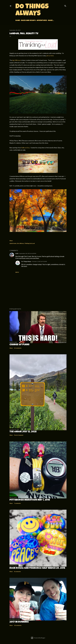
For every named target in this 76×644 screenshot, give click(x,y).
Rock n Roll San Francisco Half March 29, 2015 (37, 568)
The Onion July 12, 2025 (23, 432)
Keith (17, 253)
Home (18, 21)
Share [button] (11, 241)
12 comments (18, 348)
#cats (15, 243)
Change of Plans (19, 345)
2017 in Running (19, 622)
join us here (50, 56)
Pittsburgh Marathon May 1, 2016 (30, 500)
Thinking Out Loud (29, 243)
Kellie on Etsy (25, 148)
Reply (17, 272)
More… (51, 21)
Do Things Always (32, 10)
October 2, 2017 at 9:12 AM (39, 261)
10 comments (18, 625)
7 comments (17, 503)
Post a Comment (19, 435)
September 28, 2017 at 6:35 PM (28, 253)
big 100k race (16, 60)
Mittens (22, 243)
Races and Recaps (28, 21)
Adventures (42, 21)
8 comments (17, 572)
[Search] (65, 5)
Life (18, 243)
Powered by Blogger (38, 638)
